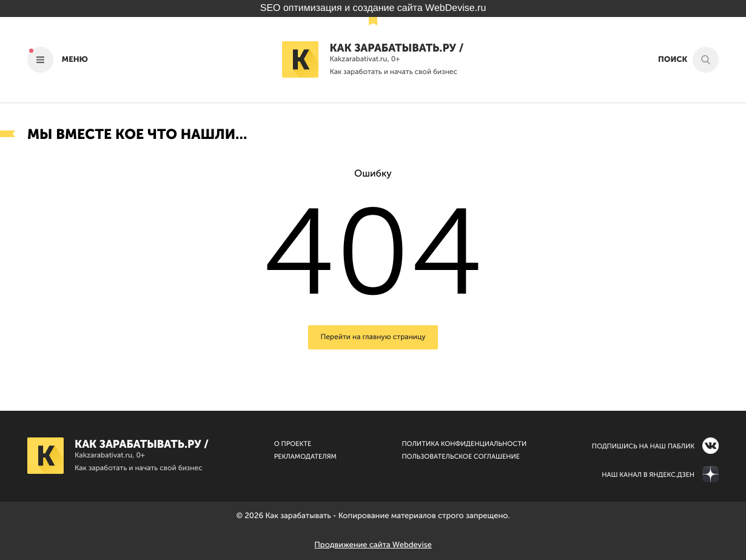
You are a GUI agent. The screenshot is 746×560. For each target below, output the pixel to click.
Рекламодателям (305, 457)
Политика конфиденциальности (464, 444)
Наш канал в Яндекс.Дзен (648, 475)
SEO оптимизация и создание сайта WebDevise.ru (373, 8)
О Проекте (293, 444)
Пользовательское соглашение (461, 457)
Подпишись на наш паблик (643, 446)
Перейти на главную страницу (373, 337)
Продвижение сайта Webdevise (373, 545)
